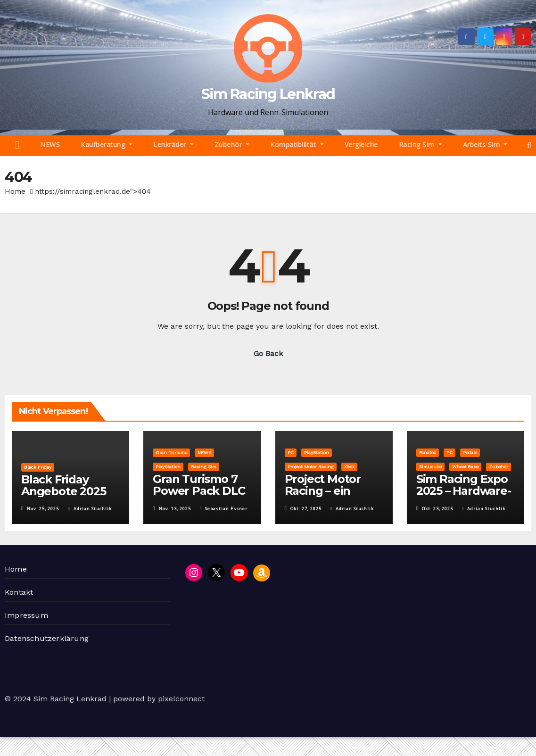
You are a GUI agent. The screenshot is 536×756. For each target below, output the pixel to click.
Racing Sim (421, 145)
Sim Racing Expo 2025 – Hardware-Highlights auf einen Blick (464, 497)
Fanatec (428, 453)
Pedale (470, 453)
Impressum (26, 615)
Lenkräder (173, 145)
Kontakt (19, 592)
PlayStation (168, 467)
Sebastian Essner (224, 509)
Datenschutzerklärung (47, 638)
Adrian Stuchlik (90, 509)
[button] (529, 145)
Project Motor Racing (311, 467)
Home (15, 191)
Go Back (268, 353)
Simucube (430, 467)
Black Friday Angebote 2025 (63, 485)
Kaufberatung (107, 145)
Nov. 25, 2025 (43, 509)
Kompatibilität (297, 145)
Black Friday (38, 467)
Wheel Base (465, 467)
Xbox (349, 467)
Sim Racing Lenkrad (268, 94)
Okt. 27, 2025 (306, 509)
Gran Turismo (171, 453)
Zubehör (232, 145)
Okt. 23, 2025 (437, 509)
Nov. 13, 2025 (175, 509)
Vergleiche (361, 145)
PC (291, 453)
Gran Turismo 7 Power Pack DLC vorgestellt (199, 491)
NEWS (50, 145)
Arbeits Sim (485, 145)
